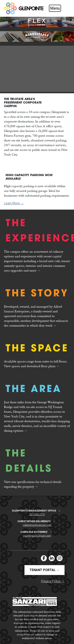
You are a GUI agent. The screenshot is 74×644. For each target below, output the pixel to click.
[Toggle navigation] (58, 8)
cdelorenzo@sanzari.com (37, 525)
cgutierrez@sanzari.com (37, 536)
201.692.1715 (37, 514)
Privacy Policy (53, 581)
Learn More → (14, 203)
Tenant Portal (44, 570)
